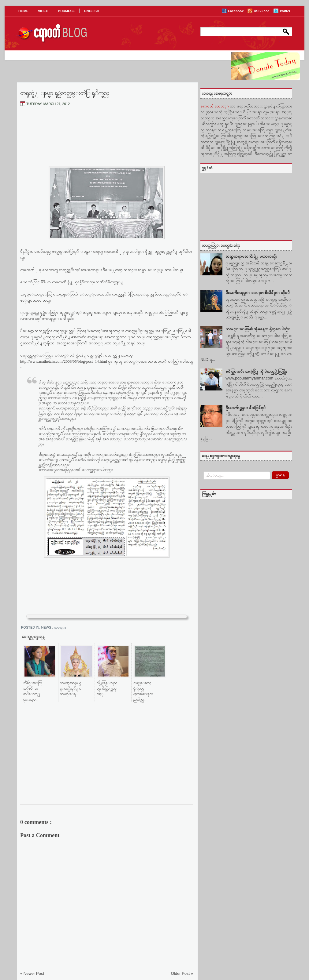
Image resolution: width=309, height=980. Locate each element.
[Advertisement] (107, 141)
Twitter (285, 11)
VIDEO (43, 11)
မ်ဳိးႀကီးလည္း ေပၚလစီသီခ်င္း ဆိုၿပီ (258, 293)
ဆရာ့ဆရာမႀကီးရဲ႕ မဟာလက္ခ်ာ (251, 256)
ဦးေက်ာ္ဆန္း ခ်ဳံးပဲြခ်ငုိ (246, 408)
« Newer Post (32, 973)
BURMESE (66, 11)
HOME (23, 11)
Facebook (236, 11)
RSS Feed (262, 11)
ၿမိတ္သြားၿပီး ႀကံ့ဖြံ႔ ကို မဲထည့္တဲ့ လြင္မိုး (256, 371)
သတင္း (60, 627)
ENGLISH (92, 11)
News (47, 627)
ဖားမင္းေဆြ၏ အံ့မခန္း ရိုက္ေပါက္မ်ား (258, 329)
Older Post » (182, 973)
